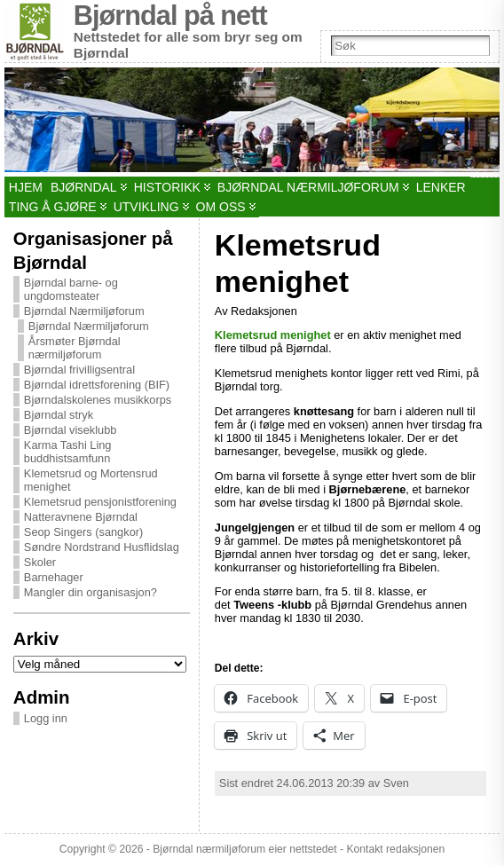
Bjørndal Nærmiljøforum (84, 311)
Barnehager (54, 577)
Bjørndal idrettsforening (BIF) (97, 385)
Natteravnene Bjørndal (81, 517)
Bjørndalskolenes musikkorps (98, 400)
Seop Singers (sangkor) (83, 532)
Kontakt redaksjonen (395, 849)
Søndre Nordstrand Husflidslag (102, 547)
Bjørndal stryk (59, 415)
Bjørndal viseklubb (71, 430)
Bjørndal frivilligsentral (79, 370)
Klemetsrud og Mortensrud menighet (91, 480)
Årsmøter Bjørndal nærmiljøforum (75, 348)
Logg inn (46, 718)
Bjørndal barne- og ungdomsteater (71, 289)
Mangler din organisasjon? (91, 592)
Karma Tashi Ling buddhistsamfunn (68, 452)
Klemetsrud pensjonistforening (100, 502)
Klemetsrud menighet (273, 335)
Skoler (40, 562)
